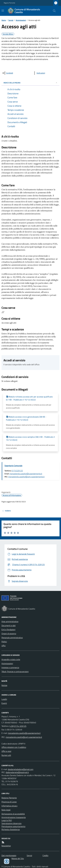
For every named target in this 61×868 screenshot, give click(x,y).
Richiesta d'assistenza (11, 829)
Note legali (6, 810)
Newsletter (6, 846)
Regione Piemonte (9, 3)
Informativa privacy (9, 806)
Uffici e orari (6, 751)
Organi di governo (9, 634)
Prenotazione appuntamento (13, 826)
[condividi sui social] (7, 73)
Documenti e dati (9, 625)
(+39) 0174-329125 (18, 726)
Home (4, 20)
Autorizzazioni (21, 20)
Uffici (4, 646)
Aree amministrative (10, 621)
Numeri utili (6, 755)
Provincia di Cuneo (9, 802)
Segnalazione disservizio (11, 823)
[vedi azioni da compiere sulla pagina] (39, 73)
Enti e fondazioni (8, 630)
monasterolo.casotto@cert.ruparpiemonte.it (26, 477)
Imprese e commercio (10, 667)
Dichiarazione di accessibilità (13, 814)
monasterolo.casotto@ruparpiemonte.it (26, 474)
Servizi (11, 20)
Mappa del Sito (18, 858)
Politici (4, 642)
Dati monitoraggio (9, 855)
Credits (45, 855)
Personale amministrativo (12, 638)
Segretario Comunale (13, 466)
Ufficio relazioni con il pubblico (14, 747)
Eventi (4, 703)
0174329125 (17, 471)
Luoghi (4, 699)
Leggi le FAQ (7, 820)
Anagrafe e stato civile (11, 659)
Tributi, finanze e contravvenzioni (15, 671)
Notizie (4, 685)
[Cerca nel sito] (53, 11)
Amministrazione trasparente (14, 817)
